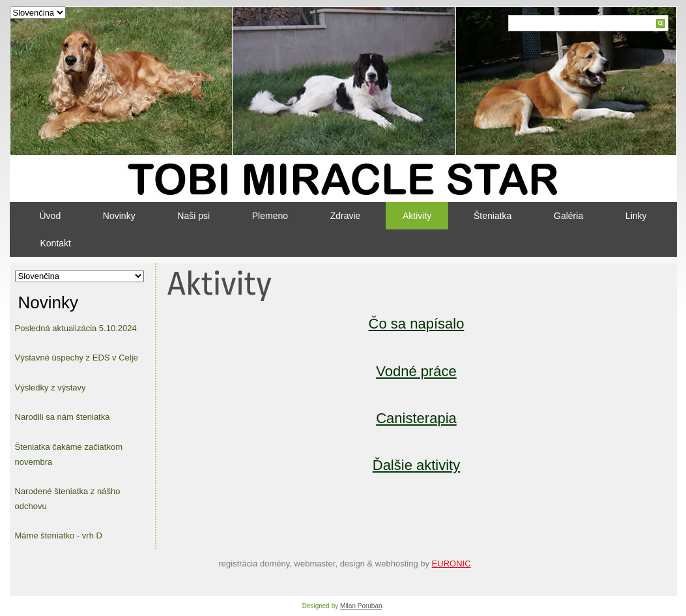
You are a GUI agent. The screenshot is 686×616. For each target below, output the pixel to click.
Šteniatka (493, 216)
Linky (636, 216)
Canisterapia (416, 418)
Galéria (568, 216)
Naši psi (193, 216)
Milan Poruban (361, 606)
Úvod (50, 216)
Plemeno (270, 216)
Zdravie (346, 216)
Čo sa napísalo (417, 324)
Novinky (119, 216)
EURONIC (451, 564)
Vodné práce (416, 371)
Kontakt (56, 243)
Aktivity (417, 216)
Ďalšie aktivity (416, 465)
